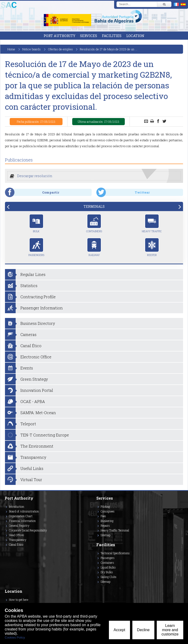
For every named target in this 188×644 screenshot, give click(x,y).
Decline (143, 630)
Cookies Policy (15, 637)
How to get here (19, 600)
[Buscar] (164, 4)
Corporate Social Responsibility (28, 530)
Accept (119, 630)
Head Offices (17, 535)
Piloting (105, 507)
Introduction (17, 507)
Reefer (152, 247)
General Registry (19, 526)
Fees (103, 516)
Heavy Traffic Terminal (115, 530)
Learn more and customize (170, 630)
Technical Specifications (115, 553)
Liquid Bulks (108, 567)
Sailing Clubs (109, 577)
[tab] (94, 206)
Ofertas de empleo (60, 49)
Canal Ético (16, 545)
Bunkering (107, 521)
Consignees (108, 511)
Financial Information (22, 521)
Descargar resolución (35, 176)
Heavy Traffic (152, 223)
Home (11, 49)
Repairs (105, 526)
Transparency (18, 540)
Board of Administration (24, 511)
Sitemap (105, 535)
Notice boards (31, 49)
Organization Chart (21, 516)
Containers (94, 223)
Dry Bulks (107, 572)
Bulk (36, 223)
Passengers (36, 247)
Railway (94, 247)
